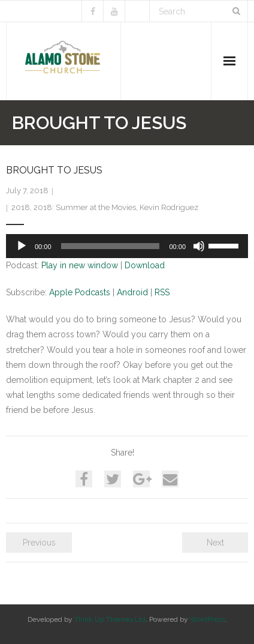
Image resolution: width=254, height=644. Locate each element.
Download (145, 265)
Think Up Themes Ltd (110, 619)
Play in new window (80, 265)
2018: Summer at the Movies (85, 207)
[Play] (22, 246)
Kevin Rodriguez (169, 207)
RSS (162, 292)
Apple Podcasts (80, 292)
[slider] (111, 246)
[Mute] (199, 246)
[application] (127, 246)
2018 (21, 207)
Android (132, 292)
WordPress (208, 619)
